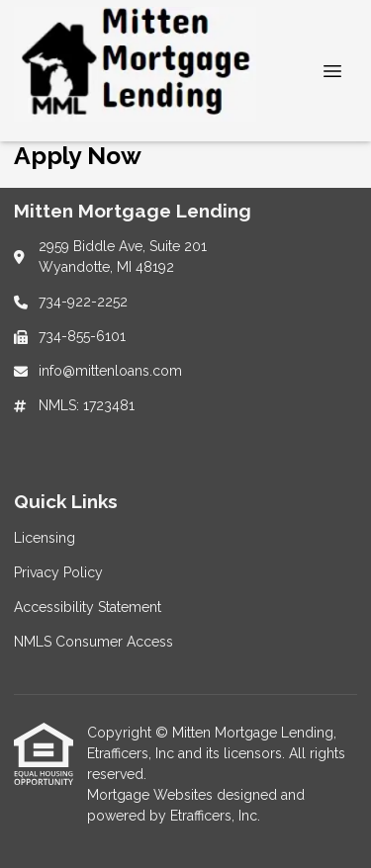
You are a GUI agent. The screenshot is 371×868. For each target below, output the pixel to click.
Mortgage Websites (152, 795)
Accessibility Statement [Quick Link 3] (88, 607)
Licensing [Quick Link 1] (45, 538)
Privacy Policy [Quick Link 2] (58, 572)
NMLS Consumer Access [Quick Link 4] (93, 642)
